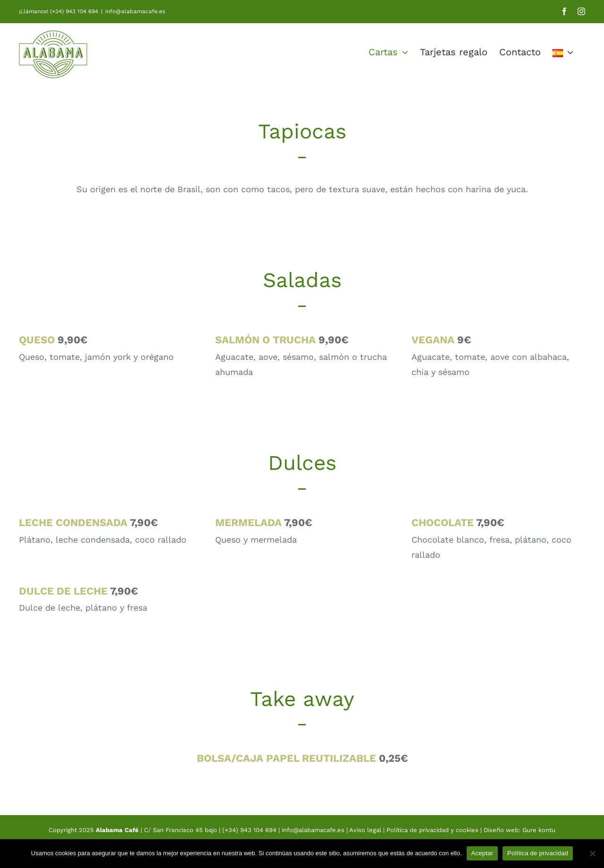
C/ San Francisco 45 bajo (180, 830)
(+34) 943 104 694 (249, 830)
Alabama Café (117, 830)
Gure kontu (539, 830)
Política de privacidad (538, 853)
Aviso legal (366, 830)
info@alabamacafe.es (135, 11)
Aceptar (482, 853)
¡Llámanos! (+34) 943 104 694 (59, 11)
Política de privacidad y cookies (432, 830)
